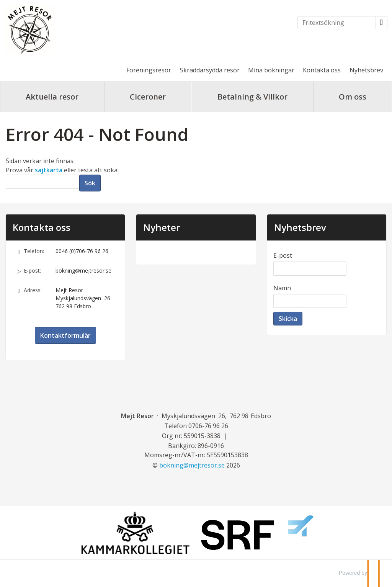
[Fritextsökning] (337, 23)
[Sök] (42, 182)
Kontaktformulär (65, 335)
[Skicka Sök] (90, 183)
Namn (282, 288)
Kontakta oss (322, 70)
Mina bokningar (271, 70)
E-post (283, 255)
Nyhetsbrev (366, 70)
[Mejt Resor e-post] (192, 465)
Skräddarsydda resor (210, 70)
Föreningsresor (149, 70)
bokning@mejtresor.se (83, 271)
